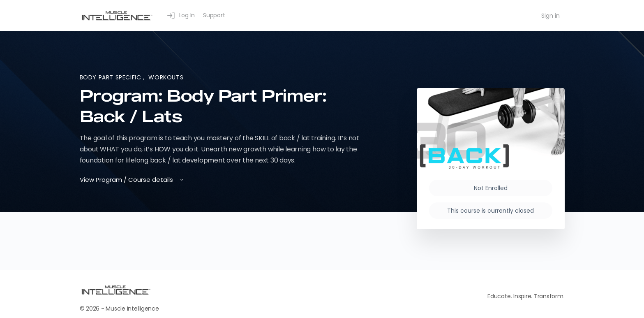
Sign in (551, 16)
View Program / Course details (132, 180)
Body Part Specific (112, 77)
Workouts (166, 77)
